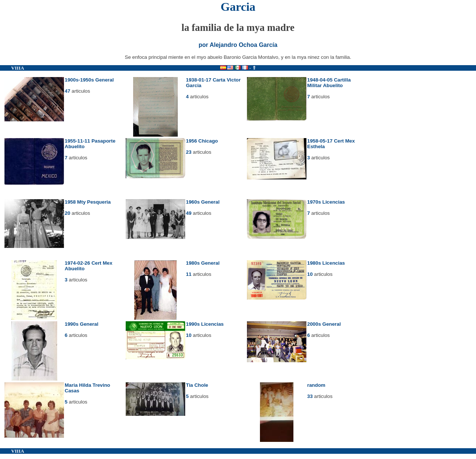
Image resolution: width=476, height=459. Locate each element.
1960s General (203, 202)
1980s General (203, 263)
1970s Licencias (326, 202)
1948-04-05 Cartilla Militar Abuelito (329, 83)
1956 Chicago (202, 141)
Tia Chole (197, 385)
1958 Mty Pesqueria (88, 202)
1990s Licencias (205, 324)
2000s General (324, 324)
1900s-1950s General (89, 80)
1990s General (81, 324)
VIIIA (18, 68)
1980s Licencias (326, 263)
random (316, 385)
